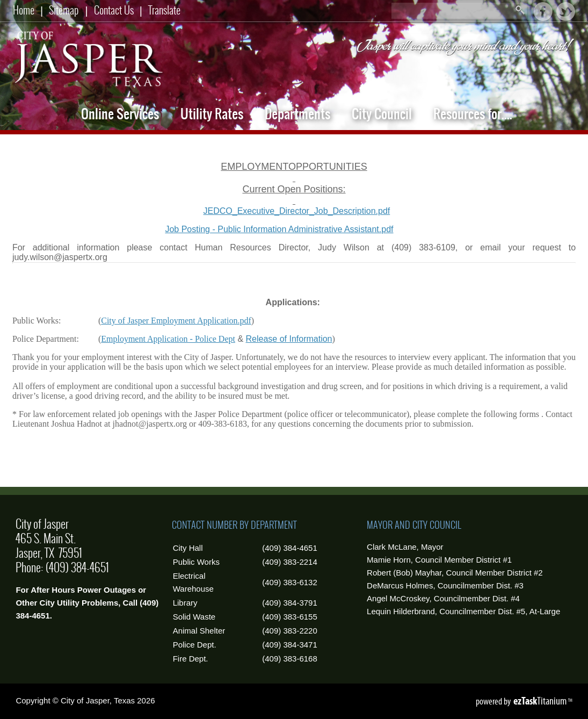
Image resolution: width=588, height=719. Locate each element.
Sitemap (64, 10)
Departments (297, 114)
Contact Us (114, 10)
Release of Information (289, 339)
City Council (382, 114)
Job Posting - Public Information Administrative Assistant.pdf (203, 229)
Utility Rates (212, 114)
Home (24, 10)
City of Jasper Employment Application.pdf (176, 321)
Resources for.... (473, 114)
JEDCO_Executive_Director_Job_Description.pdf (297, 211)
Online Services (120, 114)
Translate (164, 10)
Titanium (541, 701)
